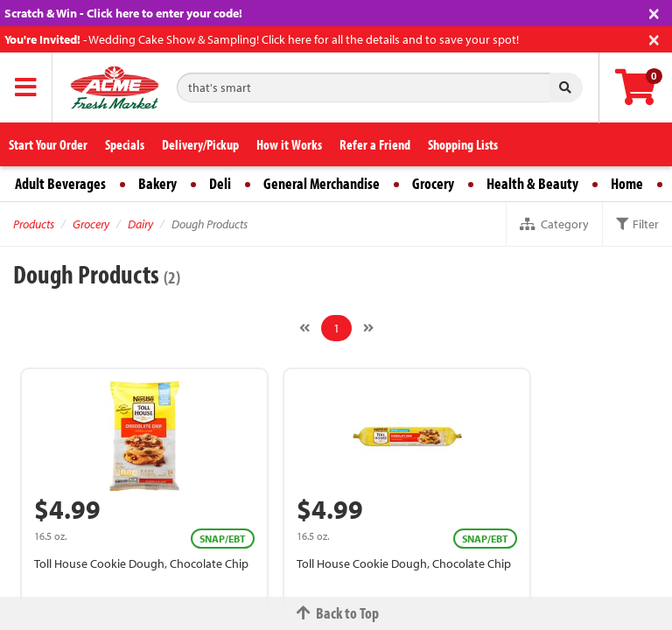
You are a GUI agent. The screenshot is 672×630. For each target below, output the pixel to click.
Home (627, 183)
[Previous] (304, 328)
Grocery (433, 183)
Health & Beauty (532, 183)
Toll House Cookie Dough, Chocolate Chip (141, 563)
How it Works (289, 144)
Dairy (140, 224)
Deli (220, 183)
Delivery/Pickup (200, 144)
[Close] (654, 12)
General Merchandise (322, 183)
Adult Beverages (60, 183)
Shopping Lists (463, 144)
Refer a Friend (375, 144)
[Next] (368, 328)
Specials (125, 144)
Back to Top (336, 613)
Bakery (157, 183)
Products (34, 224)
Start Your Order (48, 144)
